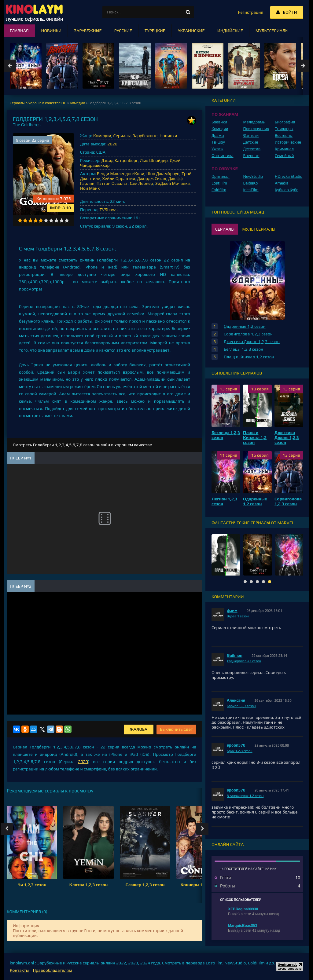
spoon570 (236, 745)
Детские (251, 142)
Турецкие (155, 31)
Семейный (284, 156)
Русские (123, 31)
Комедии (102, 136)
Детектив (252, 149)
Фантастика (223, 156)
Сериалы (122, 136)
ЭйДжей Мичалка (173, 183)
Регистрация (250, 12)
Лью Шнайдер (154, 160)
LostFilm (219, 183)
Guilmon (235, 655)
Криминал (284, 149)
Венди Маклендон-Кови (121, 174)
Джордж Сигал (152, 178)
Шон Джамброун (163, 174)
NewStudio (253, 176)
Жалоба (139, 729)
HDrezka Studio (289, 176)
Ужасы (217, 149)
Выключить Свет (176, 729)
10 (67, 220)
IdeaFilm (251, 190)
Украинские (191, 31)
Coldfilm (219, 190)
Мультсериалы (272, 31)
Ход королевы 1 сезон (244, 661)
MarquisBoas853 (243, 926)
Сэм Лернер (142, 183)
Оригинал (221, 176)
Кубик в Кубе (287, 190)
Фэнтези (251, 135)
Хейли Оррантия (118, 178)
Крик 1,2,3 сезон (240, 751)
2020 (112, 144)
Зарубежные (145, 136)
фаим (232, 611)
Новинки (168, 136)
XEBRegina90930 (243, 909)
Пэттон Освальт (112, 183)
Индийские (230, 31)
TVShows (108, 210)
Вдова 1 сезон (238, 616)
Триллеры (284, 129)
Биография (285, 122)
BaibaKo (251, 183)
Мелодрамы (254, 122)
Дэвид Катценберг (120, 160)
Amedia (282, 183)
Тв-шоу (218, 142)
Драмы (218, 135)
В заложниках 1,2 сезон (245, 796)
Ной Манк (90, 188)
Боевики (219, 122)
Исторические (288, 142)
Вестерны (284, 135)
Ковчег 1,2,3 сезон (241, 706)
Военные (251, 156)
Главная (19, 31)
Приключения (256, 129)
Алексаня (236, 700)
